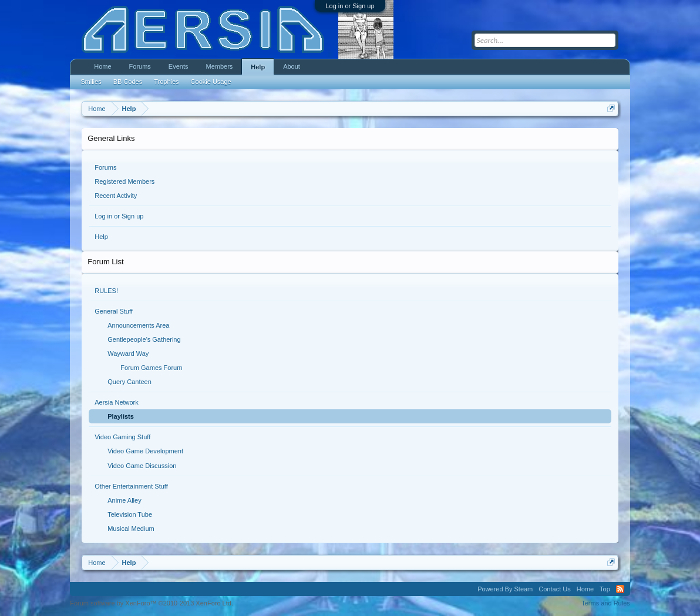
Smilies (91, 82)
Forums (105, 167)
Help (101, 237)
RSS (620, 589)
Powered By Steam (505, 589)
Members (219, 66)
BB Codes (128, 82)
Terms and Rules (606, 603)
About (292, 66)
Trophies (166, 82)
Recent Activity (116, 196)
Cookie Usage (211, 82)
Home (102, 66)
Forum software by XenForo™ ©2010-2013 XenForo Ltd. (152, 603)
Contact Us (554, 589)
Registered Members (124, 181)
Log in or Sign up (350, 6)
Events (179, 66)
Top (605, 589)
